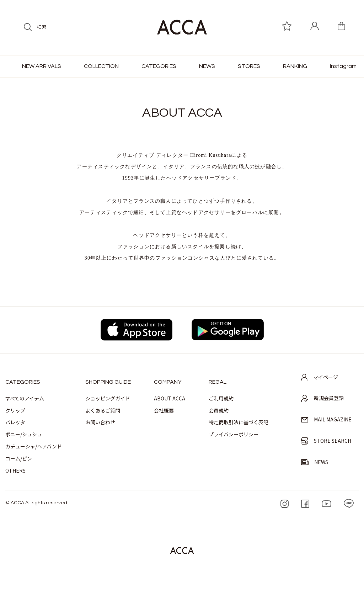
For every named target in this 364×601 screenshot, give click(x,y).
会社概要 (164, 410)
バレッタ (15, 422)
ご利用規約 (221, 398)
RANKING (295, 66)
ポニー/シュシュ (24, 434)
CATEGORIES (159, 66)
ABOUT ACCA (170, 398)
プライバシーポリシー (234, 434)
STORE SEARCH (326, 441)
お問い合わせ (100, 422)
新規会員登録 (322, 398)
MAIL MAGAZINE (326, 419)
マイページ (320, 377)
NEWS (207, 66)
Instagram (343, 66)
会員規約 (219, 410)
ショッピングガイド (108, 398)
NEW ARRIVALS (42, 66)
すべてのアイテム (25, 398)
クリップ (15, 410)
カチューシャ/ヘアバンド (34, 446)
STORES (249, 66)
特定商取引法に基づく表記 (239, 422)
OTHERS (15, 470)
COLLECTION (101, 66)
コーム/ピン (19, 458)
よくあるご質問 (103, 410)
